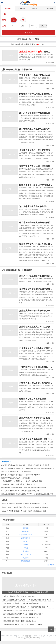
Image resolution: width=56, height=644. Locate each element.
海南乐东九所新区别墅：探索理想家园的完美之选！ (22, 617)
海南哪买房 (26, 478)
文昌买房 (17, 511)
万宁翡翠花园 (26, 561)
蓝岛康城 (26, 551)
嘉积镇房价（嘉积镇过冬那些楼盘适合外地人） (20, 621)
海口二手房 (42, 504)
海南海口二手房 (33, 511)
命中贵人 (36, 9)
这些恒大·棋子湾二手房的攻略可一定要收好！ (19, 596)
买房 (33, 507)
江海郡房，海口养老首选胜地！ (34, 399)
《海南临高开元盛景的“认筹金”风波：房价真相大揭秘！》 (24, 624)
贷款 (29, 507)
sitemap (21, 638)
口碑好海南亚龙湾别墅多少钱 (12, 487)
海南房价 (12, 504)
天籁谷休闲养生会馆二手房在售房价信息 (40, 468)
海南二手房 (23, 507)
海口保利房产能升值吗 (34, 481)
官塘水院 (26, 545)
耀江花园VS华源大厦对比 (10, 491)
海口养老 (38, 507)
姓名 (4, 14)
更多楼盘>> (50, 565)
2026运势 (22, 9)
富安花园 (26, 558)
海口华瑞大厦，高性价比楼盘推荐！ (36, 129)
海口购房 (24, 511)
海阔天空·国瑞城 (26, 554)
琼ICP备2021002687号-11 (33, 638)
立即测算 (29, 32)
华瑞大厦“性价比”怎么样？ (10, 472)
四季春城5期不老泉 (26, 535)
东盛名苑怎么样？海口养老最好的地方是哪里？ (20, 610)
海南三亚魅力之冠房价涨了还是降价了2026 (16, 494)
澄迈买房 (45, 507)
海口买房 (5, 504)
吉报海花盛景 (26, 538)
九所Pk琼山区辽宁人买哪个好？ (12, 481)
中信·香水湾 (26, 531)
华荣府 (26, 548)
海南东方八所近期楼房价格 (26, 484)
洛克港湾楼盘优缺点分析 (30, 491)
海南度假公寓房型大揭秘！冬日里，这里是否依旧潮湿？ (23, 614)
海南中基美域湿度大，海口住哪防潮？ (37, 327)
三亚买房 (15, 507)
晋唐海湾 (26, 541)
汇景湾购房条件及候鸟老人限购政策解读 (38, 348)
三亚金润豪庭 (27, 472)
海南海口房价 (7, 507)
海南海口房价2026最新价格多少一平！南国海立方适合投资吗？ (26, 607)
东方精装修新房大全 (33, 475)
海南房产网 (27, 636)
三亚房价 (5, 511)
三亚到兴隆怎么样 (8, 484)
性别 (4, 20)
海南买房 (35, 504)
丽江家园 (26, 528)
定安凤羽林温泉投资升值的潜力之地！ (37, 276)
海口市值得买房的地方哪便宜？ (12, 468)
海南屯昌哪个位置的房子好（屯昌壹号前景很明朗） (22, 603)
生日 (4, 26)
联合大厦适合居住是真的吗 (43, 494)
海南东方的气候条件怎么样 (11, 478)
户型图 (11, 511)
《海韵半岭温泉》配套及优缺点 (38, 465)
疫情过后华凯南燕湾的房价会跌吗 (13, 465)
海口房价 (19, 504)
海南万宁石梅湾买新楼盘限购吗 (35, 487)
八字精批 (8, 9)
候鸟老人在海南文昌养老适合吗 (12, 475)
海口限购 (43, 511)
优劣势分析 (27, 504)
